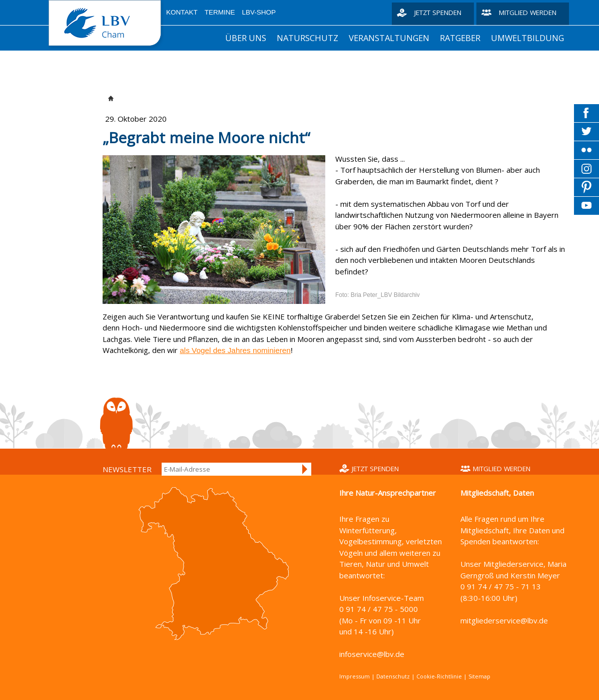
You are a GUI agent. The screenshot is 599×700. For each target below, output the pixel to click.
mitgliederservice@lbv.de (504, 620)
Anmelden (305, 469)
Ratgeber (460, 38)
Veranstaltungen (389, 38)
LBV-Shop (259, 12)
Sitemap (479, 676)
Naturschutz (308, 38)
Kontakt (182, 12)
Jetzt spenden (438, 13)
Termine (220, 12)
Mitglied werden (528, 13)
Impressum (355, 676)
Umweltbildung (527, 38)
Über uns (246, 38)
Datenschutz (393, 676)
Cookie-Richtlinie (439, 676)
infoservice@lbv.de (372, 654)
